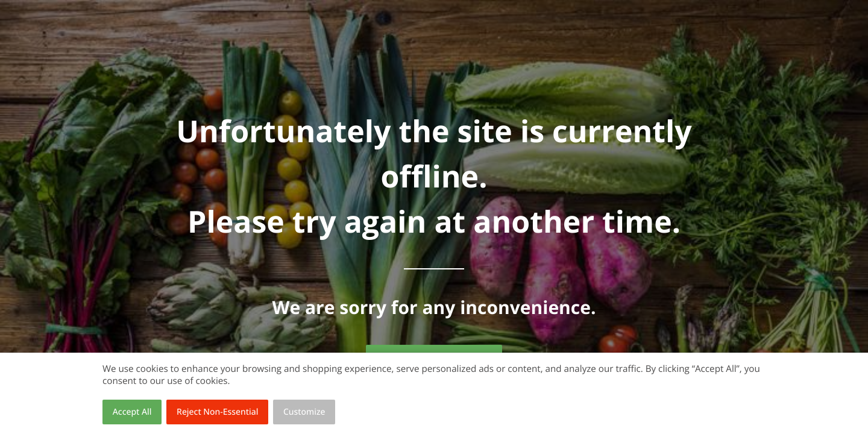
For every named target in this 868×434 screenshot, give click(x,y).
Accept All (132, 412)
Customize (304, 412)
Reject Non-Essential (217, 412)
